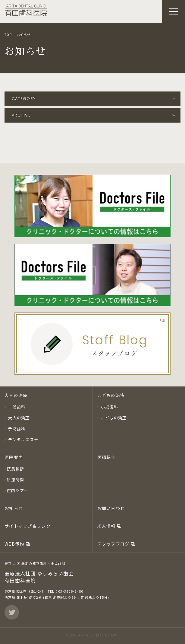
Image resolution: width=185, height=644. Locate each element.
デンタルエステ (23, 439)
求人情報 (107, 526)
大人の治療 (16, 395)
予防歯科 (16, 429)
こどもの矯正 (113, 418)
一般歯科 (16, 407)
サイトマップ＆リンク (28, 526)
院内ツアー (17, 490)
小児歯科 (109, 407)
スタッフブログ (114, 544)
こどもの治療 (111, 395)
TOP (8, 35)
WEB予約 (15, 544)
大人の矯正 (18, 418)
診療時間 (16, 480)
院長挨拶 (16, 469)
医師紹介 (107, 457)
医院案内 (14, 457)
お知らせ (14, 508)
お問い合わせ (111, 508)
